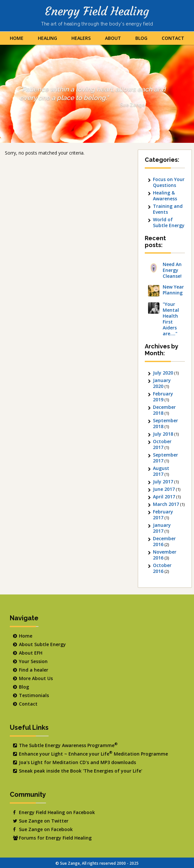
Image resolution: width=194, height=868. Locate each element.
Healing (47, 38)
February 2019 (163, 397)
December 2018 (164, 410)
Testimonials (34, 695)
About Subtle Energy (42, 644)
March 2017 (166, 504)
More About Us (36, 678)
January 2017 (162, 528)
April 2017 (164, 497)
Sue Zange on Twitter (44, 821)
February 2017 (163, 515)
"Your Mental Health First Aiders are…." (171, 319)
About (113, 38)
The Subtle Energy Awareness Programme (68, 745)
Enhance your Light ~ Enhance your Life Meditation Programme (93, 754)
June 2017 (164, 489)
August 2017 (161, 471)
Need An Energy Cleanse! (172, 270)
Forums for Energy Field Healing (55, 838)
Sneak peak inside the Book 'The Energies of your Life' (81, 771)
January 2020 (162, 383)
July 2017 (163, 482)
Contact (173, 38)
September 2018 (165, 423)
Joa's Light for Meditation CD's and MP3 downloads (77, 762)
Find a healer (34, 670)
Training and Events (168, 209)
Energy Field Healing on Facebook (57, 812)
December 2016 (164, 541)
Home (17, 38)
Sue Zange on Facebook (46, 829)
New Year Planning (173, 290)
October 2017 (162, 444)
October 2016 (162, 568)
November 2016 (165, 555)
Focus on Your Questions (169, 182)
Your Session (33, 661)
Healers (81, 38)
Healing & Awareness (165, 196)
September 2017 (165, 458)
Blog (141, 38)
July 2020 (163, 373)
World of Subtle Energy (169, 222)
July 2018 (163, 434)
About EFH (31, 653)
